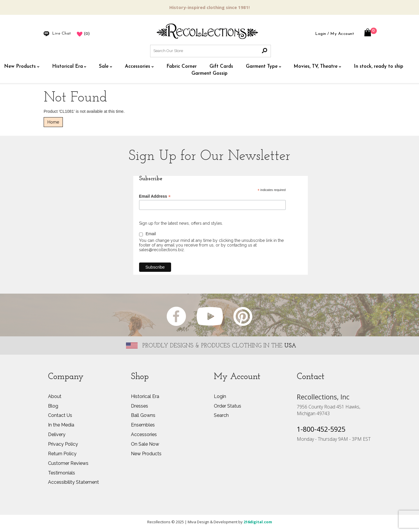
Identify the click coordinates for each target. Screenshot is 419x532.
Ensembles (143, 425)
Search (221, 415)
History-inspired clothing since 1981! (210, 7)
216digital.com (258, 522)
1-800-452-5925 (321, 429)
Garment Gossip (210, 73)
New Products (20, 66)
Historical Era (68, 66)
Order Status (228, 406)
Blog (53, 406)
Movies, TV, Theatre (316, 66)
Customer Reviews (68, 463)
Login (321, 34)
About (55, 396)
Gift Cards (221, 66)
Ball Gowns (143, 415)
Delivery (57, 434)
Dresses (140, 406)
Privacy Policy (63, 444)
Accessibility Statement (73, 482)
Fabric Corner (182, 66)
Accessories (137, 66)
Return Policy (62, 454)
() (83, 34)
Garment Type (262, 66)
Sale (104, 66)
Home (53, 122)
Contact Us (60, 415)
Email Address (155, 196)
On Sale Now (145, 444)
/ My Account (341, 34)
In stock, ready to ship (379, 66)
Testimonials (62, 473)
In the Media (61, 425)
